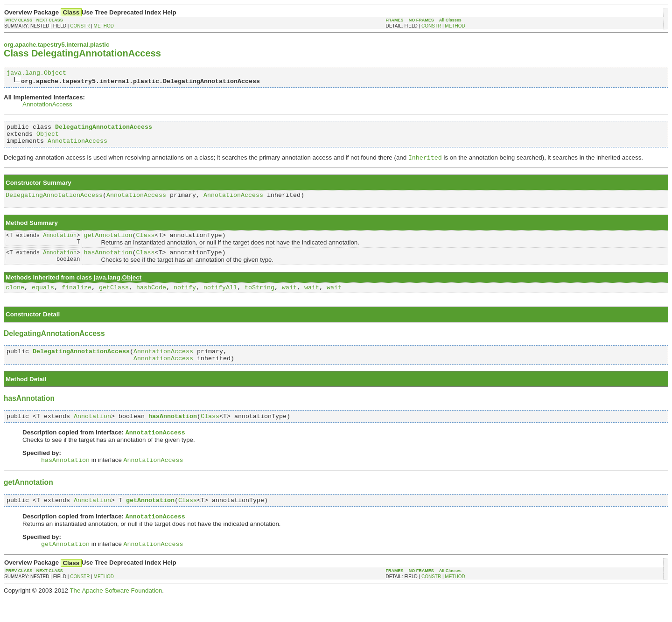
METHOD (104, 26)
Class (145, 245)
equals (43, 302)
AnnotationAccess (47, 106)
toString (259, 302)
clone (15, 302)
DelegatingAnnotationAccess (54, 203)
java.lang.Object (36, 74)
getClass (114, 302)
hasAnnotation (108, 265)
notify (185, 302)
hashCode (151, 302)
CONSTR (80, 26)
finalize (77, 302)
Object (48, 138)
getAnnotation (108, 245)
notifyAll (220, 302)
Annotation (60, 244)
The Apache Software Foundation (116, 615)
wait (289, 302)
